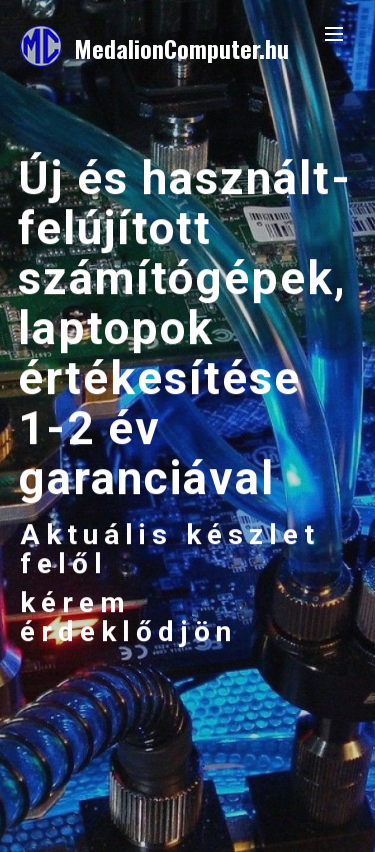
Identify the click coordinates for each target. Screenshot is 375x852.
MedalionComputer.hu (181, 48)
